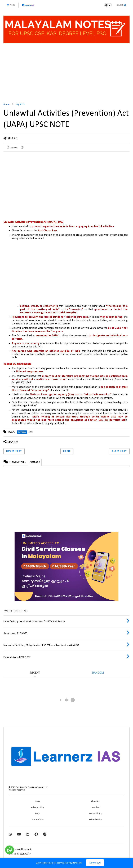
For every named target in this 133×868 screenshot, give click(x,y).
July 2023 (20, 105)
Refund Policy (95, 820)
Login (38, 814)
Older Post (119, 451)
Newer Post (14, 451)
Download (95, 863)
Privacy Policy (38, 807)
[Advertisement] (66, 74)
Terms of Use (38, 820)
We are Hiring (95, 814)
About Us (95, 801)
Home (6, 105)
